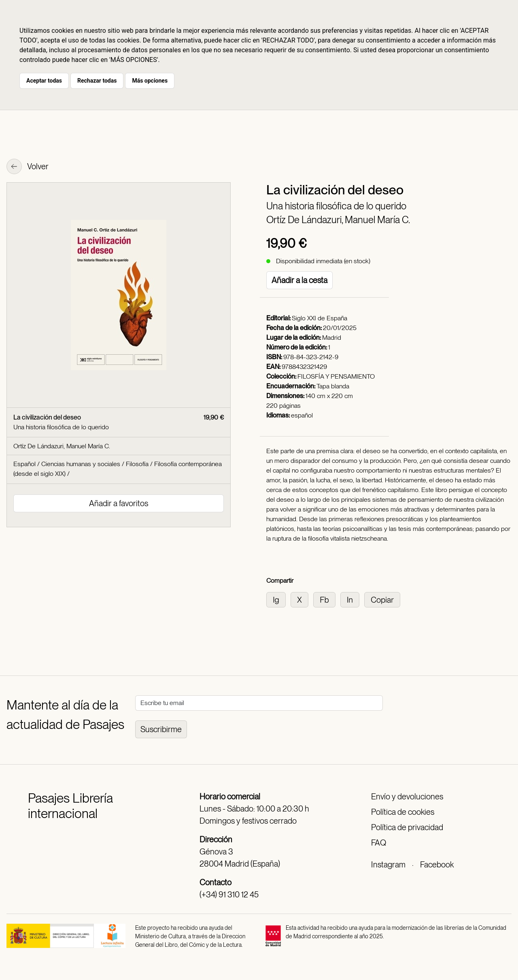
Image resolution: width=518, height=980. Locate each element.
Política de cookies (403, 812)
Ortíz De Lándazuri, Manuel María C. (338, 220)
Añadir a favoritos (119, 503)
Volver (28, 167)
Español (24, 464)
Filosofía (137, 464)
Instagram (388, 865)
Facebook (437, 865)
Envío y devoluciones (407, 797)
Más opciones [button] (150, 81)
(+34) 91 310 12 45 (229, 895)
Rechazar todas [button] (97, 81)
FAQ (379, 843)
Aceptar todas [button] (44, 81)
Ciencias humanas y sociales (81, 464)
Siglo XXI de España (320, 318)
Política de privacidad (407, 827)
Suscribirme (161, 729)
